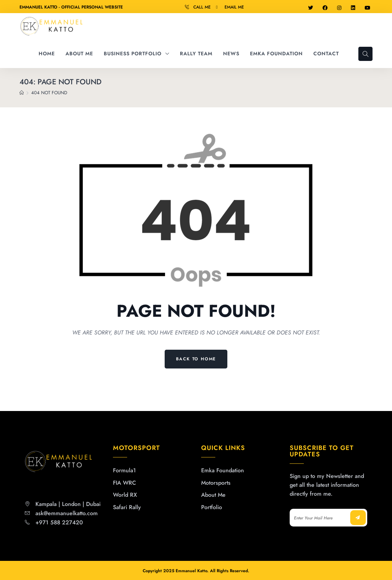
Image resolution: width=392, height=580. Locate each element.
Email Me (234, 7)
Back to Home (196, 359)
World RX (125, 495)
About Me (213, 495)
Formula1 (124, 471)
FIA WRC (124, 483)
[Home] (22, 93)
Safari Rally (127, 507)
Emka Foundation (223, 471)
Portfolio (212, 507)
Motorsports (216, 483)
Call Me (202, 7)
